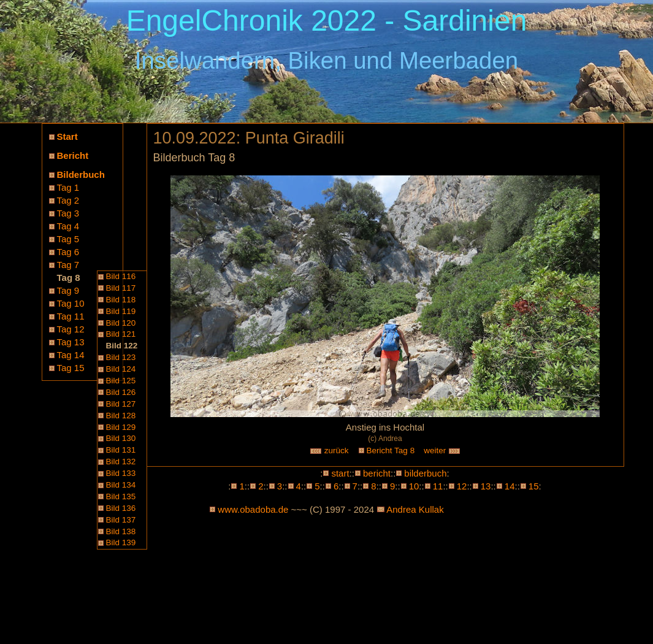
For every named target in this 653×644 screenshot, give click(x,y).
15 (534, 486)
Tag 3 (68, 213)
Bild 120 (121, 323)
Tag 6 (68, 252)
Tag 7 (68, 265)
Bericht (73, 155)
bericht (377, 473)
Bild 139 (121, 542)
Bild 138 (121, 531)
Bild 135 (121, 496)
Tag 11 (71, 316)
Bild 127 (121, 404)
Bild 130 (121, 438)
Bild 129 (121, 427)
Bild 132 (121, 462)
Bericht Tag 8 (391, 450)
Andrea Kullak (415, 509)
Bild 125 (121, 381)
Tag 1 (68, 187)
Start (67, 136)
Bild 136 (121, 508)
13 (486, 486)
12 (462, 486)
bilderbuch (425, 473)
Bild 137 (121, 520)
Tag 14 (71, 355)
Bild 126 (121, 392)
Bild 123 (121, 357)
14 (510, 486)
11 (438, 486)
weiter (442, 450)
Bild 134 (121, 485)
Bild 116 (121, 276)
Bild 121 (121, 334)
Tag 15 (71, 368)
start (340, 473)
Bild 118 (121, 300)
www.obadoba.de (253, 509)
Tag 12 (71, 329)
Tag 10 (71, 303)
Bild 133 (121, 473)
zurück (329, 450)
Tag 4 (68, 226)
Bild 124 (121, 369)
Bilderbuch (81, 174)
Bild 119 (121, 311)
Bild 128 (121, 416)
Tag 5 (68, 239)
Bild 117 (121, 288)
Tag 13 (71, 342)
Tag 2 (68, 200)
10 (414, 486)
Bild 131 (121, 450)
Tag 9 (68, 290)
